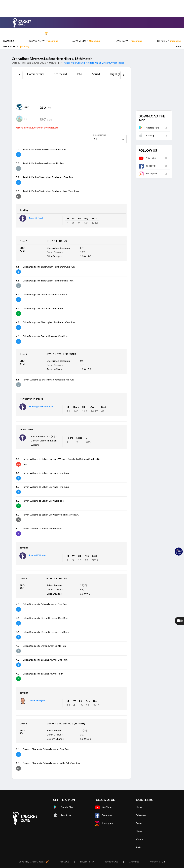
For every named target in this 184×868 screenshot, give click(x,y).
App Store (62, 815)
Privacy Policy (87, 862)
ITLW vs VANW (128, 41)
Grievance (134, 862)
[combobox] (109, 140)
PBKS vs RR (16, 46)
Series (77, 33)
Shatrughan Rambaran (41, 406)
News (124, 33)
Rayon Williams (37, 555)
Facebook (147, 166)
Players (108, 33)
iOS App (147, 135)
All (178, 46)
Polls (170, 33)
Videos (139, 33)
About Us (64, 862)
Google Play (63, 807)
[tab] (35, 75)
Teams (93, 33)
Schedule (61, 33)
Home (29, 33)
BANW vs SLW (86, 41)
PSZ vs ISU (168, 41)
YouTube (147, 158)
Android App (149, 128)
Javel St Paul (36, 218)
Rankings (155, 33)
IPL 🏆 (44, 33)
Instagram (148, 173)
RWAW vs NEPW (43, 41)
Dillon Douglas (37, 700)
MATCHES (9, 41)
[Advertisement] (92, 8)
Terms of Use (111, 862)
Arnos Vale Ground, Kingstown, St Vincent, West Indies (94, 63)
